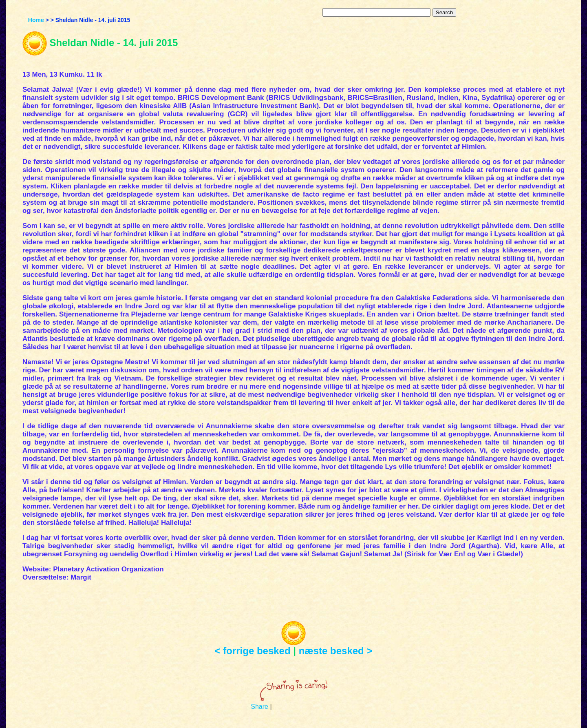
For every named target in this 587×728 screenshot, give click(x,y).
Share (259, 707)
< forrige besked (253, 651)
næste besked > (336, 651)
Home (36, 20)
